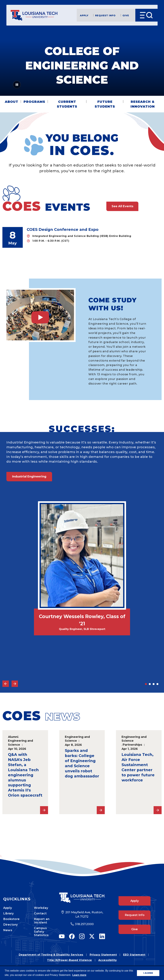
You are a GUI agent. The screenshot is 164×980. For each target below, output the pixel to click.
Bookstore (11, 919)
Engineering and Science (20, 743)
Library (8, 913)
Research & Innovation (143, 104)
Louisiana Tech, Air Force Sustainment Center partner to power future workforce (138, 767)
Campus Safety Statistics (41, 932)
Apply (84, 15)
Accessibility (108, 960)
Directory (10, 925)
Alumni (13, 737)
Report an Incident (42, 921)
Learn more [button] (79, 975)
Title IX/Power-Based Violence (70, 960)
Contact (40, 913)
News (8, 930)
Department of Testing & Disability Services (51, 955)
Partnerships (132, 745)
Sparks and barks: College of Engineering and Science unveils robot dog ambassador (82, 763)
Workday (41, 908)
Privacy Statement (103, 955)
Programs (34, 102)
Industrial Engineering (29, 477)
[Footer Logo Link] (82, 898)
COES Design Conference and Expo (63, 229)
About (12, 102)
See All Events (122, 206)
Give (126, 15)
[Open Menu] (146, 15)
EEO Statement (134, 955)
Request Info (105, 15)
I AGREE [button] (148, 973)
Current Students (67, 104)
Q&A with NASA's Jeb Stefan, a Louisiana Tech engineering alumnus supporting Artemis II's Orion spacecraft (25, 775)
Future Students (105, 104)
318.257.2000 (84, 924)
